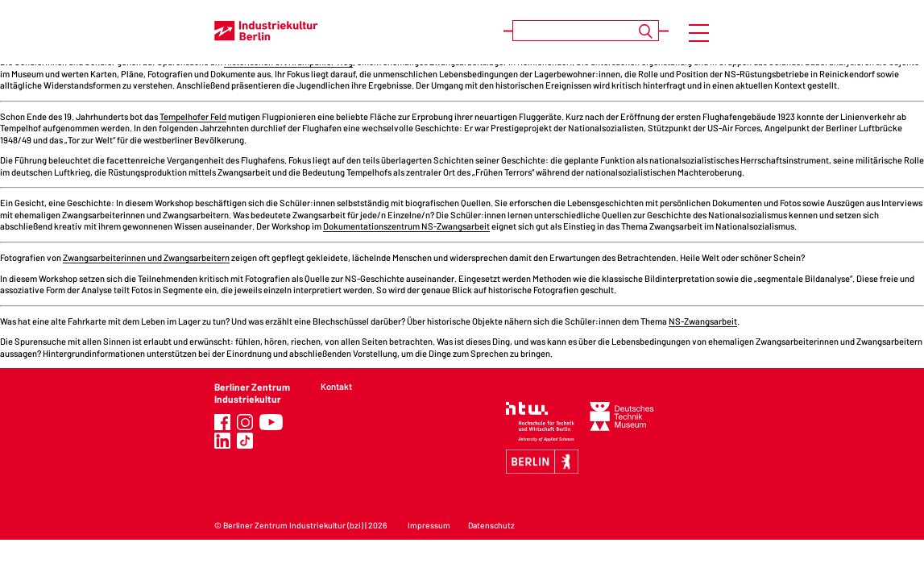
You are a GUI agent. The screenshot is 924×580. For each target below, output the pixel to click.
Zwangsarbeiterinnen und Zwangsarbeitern (146, 257)
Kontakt (336, 386)
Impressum (429, 525)
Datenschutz (491, 525)
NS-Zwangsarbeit (703, 321)
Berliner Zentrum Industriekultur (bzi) (293, 525)
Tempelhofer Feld (193, 116)
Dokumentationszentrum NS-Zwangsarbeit (406, 226)
